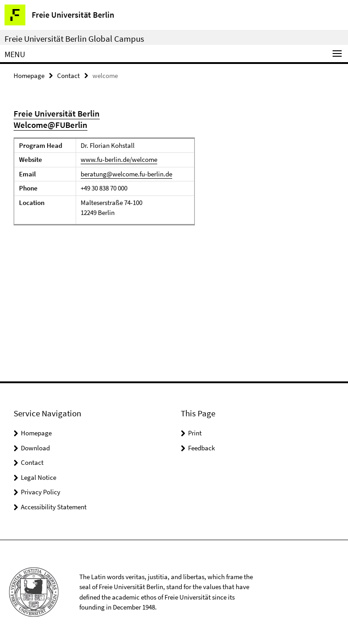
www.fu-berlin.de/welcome (119, 159)
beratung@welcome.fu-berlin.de (126, 174)
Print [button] (195, 433)
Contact (68, 76)
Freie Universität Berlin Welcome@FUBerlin (57, 119)
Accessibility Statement (54, 507)
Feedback (201, 448)
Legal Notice (39, 477)
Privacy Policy (41, 492)
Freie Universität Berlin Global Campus (74, 39)
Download (35, 448)
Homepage (29, 76)
